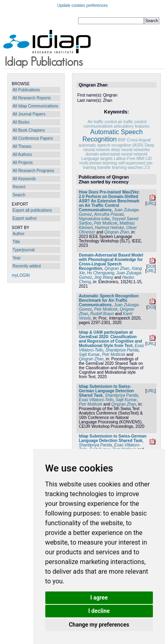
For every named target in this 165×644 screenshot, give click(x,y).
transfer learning (112, 167)
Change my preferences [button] (99, 625)
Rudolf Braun (102, 314)
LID (149, 159)
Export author (25, 218)
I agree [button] (99, 598)
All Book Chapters (29, 130)
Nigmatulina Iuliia (94, 219)
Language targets (97, 159)
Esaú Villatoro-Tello (96, 400)
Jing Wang (104, 277)
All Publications (26, 90)
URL (150, 203)
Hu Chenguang (100, 273)
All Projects (23, 163)
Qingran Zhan (117, 232)
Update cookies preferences (83, 5)
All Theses (22, 146)
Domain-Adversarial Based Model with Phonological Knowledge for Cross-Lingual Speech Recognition (111, 262)
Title (16, 242)
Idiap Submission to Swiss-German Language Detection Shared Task (106, 391)
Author (18, 234)
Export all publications (32, 210)
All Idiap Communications (35, 106)
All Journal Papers (29, 114)
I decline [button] (99, 611)
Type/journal (23, 250)
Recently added (27, 266)
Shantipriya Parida (122, 350)
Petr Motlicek (106, 223)
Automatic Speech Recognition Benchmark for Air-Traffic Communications (109, 300)
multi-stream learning (98, 163)
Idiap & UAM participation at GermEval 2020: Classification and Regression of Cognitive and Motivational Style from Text (110, 339)
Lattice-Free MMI (129, 159)
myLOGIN (21, 275)
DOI (151, 266)
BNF (122, 140)
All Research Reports (32, 98)
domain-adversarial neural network (116, 154)
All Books (21, 122)
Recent (19, 187)
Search (19, 195)
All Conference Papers (33, 138)
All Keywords (24, 179)
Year (17, 258)
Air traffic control (102, 122)
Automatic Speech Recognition (113, 136)
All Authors (22, 155)
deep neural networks (130, 150)
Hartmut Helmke (109, 228)
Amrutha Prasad (109, 214)
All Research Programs (33, 171)
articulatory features (132, 126)
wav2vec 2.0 (139, 167)
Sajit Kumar (89, 355)
